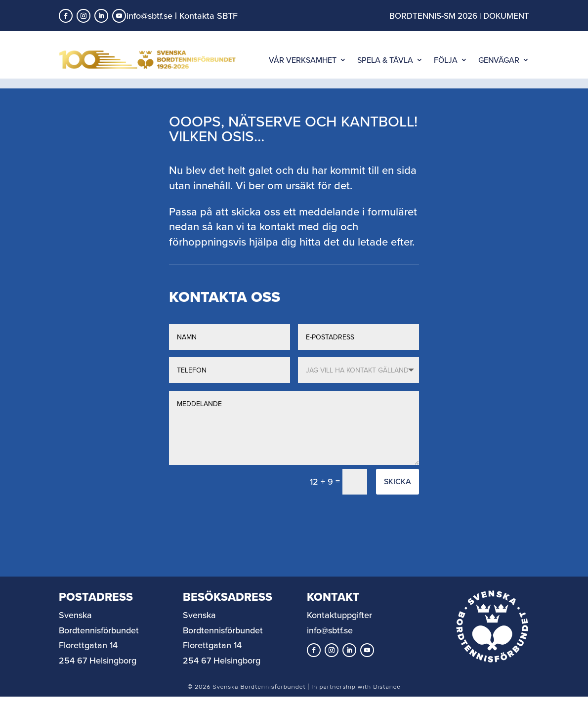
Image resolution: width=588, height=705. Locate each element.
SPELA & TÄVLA (385, 60)
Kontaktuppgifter (339, 625)
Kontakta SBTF (209, 16)
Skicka (398, 491)
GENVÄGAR (499, 60)
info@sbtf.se (149, 16)
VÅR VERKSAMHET (303, 60)
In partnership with (356, 697)
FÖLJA (446, 60)
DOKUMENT (506, 16)
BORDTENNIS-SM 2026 (433, 16)
